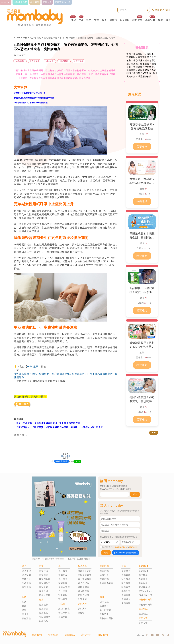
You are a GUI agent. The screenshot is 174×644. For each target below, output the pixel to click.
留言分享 (126, 579)
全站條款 (53, 635)
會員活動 (104, 579)
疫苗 (129, 54)
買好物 (81, 613)
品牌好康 (104, 575)
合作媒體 (20, 61)
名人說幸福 (84, 591)
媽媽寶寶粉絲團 (62, 461)
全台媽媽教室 (107, 583)
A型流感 (147, 73)
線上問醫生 (64, 609)
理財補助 (63, 595)
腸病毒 (150, 54)
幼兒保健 (82, 599)
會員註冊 (126, 595)
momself (143, 571)
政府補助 (131, 57)
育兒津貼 (26, 618)
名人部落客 (36, 38)
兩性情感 (143, 575)
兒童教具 (44, 621)
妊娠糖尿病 (144, 70)
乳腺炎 (135, 64)
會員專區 (126, 603)
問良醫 (113, 20)
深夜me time (145, 591)
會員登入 (126, 599)
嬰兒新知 (44, 587)
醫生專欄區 (64, 613)
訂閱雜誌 (70, 635)
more (154, 433)
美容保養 (143, 583)
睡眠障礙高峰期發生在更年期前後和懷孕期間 (34, 98)
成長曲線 (44, 591)
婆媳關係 (143, 579)
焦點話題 (104, 606)
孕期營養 (149, 67)
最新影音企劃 (85, 571)
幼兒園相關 (45, 617)
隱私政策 (133, 547)
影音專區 (125, 20)
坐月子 (25, 614)
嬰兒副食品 (45, 583)
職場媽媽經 (144, 587)
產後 (24, 606)
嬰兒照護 (44, 571)
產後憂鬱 (145, 64)
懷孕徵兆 (138, 60)
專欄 (161, 20)
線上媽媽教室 (85, 579)
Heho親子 (33, 367)
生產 (81, 20)
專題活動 (150, 20)
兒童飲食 (44, 613)
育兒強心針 (45, 579)
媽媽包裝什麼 (145, 595)
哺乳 (24, 610)
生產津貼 (26, 583)
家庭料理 (63, 583)
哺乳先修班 (84, 595)
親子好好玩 (84, 583)
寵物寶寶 (63, 599)
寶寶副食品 (144, 57)
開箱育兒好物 (85, 575)
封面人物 (104, 602)
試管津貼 (26, 587)
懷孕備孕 (26, 571)
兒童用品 (44, 609)
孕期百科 (26, 579)
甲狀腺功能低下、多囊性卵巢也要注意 (31, 103)
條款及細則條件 (121, 547)
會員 (168, 20)
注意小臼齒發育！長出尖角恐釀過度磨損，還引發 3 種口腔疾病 (48, 423)
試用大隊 (138, 20)
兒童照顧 (44, 605)
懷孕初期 (26, 575)
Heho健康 (49, 61)
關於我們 (37, 635)
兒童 (97, 20)
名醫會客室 (84, 587)
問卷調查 (126, 587)
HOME (17, 38)
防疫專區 (63, 617)
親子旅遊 (63, 579)
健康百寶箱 (64, 587)
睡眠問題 (64, 61)
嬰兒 (89, 20)
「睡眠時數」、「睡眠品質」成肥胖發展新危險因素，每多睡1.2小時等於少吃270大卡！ (61, 427)
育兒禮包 (126, 571)
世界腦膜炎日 (145, 76)
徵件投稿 (126, 583)
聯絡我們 (103, 635)
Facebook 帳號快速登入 (126, 553)
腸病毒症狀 (139, 54)
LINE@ (77, 461)
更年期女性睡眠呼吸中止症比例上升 (30, 93)
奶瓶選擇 (138, 67)
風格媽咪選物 (107, 618)
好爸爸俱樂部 (145, 605)
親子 (104, 20)
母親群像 (104, 614)
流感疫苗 (131, 70)
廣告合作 (86, 635)
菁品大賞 (143, 623)
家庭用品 (63, 575)
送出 (135, 494)
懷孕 (73, 20)
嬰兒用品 (44, 575)
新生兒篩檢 (45, 595)
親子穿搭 (63, 591)
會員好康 (126, 575)
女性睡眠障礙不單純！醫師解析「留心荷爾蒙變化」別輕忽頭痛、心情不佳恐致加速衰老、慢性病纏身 (95, 38)
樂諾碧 (137, 73)
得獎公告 (126, 591)
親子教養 (63, 571)
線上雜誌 (143, 614)
